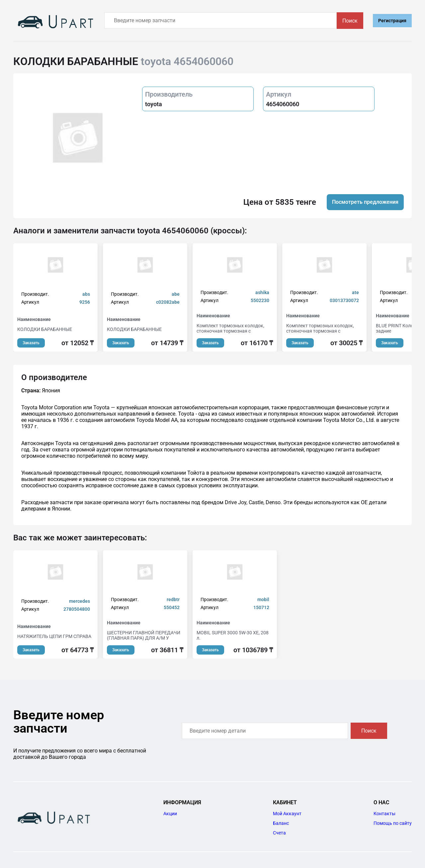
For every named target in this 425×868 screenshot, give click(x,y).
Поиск (350, 21)
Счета (279, 833)
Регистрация (392, 21)
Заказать (31, 343)
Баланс (281, 823)
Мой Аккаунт (287, 814)
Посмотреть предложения (365, 202)
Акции (170, 814)
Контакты (384, 814)
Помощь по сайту (393, 823)
